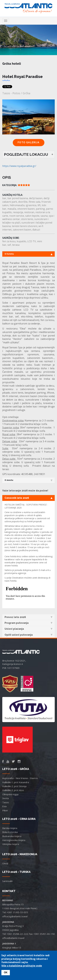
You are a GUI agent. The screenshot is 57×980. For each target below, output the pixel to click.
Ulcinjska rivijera (11, 844)
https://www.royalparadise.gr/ (19, 166)
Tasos (6, 802)
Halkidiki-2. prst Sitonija (14, 786)
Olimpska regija (10, 794)
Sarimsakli (7, 881)
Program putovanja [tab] (28, 623)
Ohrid (5, 863)
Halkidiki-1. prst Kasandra (16, 782)
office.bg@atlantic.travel (15, 916)
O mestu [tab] (28, 480)
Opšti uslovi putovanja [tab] (28, 635)
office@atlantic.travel (13, 938)
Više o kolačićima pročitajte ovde (22, 966)
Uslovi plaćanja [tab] (28, 629)
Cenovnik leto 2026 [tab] (28, 498)
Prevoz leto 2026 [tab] (28, 617)
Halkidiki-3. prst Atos (13, 790)
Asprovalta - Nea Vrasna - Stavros (20, 778)
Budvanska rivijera (12, 836)
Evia (4, 806)
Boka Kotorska (10, 832)
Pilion (5, 810)
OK (6, 972)
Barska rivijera (10, 828)
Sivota (5, 798)
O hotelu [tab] (28, 254)
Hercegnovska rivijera (14, 840)
